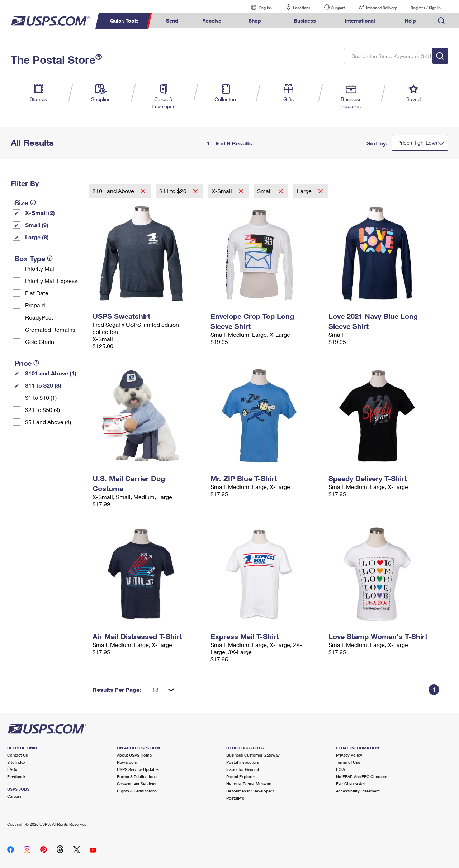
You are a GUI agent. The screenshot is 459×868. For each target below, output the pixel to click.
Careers (14, 796)
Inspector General (243, 769)
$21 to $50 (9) (42, 410)
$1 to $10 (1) (41, 397)
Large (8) (37, 237)
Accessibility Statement (358, 791)
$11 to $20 (174, 191)
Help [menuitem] (410, 21)
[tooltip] (33, 202)
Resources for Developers (250, 791)
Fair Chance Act (351, 784)
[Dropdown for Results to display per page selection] (162, 690)
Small (265, 191)
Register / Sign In (426, 8)
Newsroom (127, 762)
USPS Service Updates (138, 769)
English (258, 7)
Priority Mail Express (51, 281)
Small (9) (37, 225)
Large (305, 191)
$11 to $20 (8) (43, 385)
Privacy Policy (349, 755)
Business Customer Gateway (253, 755)
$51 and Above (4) (48, 422)
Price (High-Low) (417, 143)
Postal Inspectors (243, 762)
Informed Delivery (381, 8)
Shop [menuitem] (255, 21)
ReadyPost (39, 317)
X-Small (223, 191)
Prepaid (35, 305)
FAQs (12, 769)
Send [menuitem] (172, 21)
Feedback (16, 776)
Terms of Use (348, 762)
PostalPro (235, 798)
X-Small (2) (40, 213)
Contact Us (18, 755)
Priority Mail (40, 268)
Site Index (16, 762)
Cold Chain (40, 342)
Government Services (137, 784)
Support (338, 8)
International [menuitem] (360, 21)
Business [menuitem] (305, 21)
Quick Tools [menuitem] (124, 21)
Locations (302, 8)
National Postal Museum (249, 784)
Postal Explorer (241, 776)
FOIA (340, 769)
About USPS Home (134, 755)
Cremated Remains (50, 329)
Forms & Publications (137, 776)
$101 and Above (114, 191)
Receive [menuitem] (212, 21)
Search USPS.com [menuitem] (441, 21)
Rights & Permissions (137, 791)
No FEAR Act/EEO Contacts (362, 776)
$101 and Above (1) (51, 373)
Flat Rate (37, 293)
